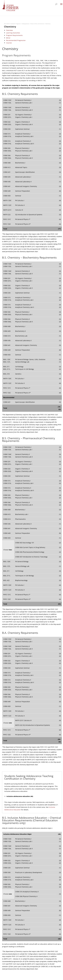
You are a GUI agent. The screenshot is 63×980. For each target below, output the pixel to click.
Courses (9, 43)
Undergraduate (25, 24)
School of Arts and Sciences (37, 24)
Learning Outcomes (13, 33)
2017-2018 (7, 24)
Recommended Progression (16, 40)
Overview (9, 30)
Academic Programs (16, 24)
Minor (8, 38)
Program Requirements (14, 35)
